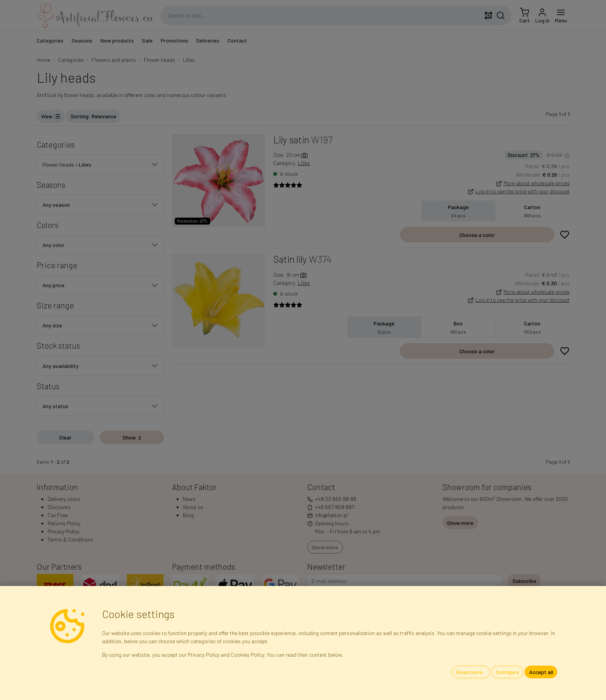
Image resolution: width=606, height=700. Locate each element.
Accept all (541, 672)
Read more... (471, 672)
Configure (507, 672)
